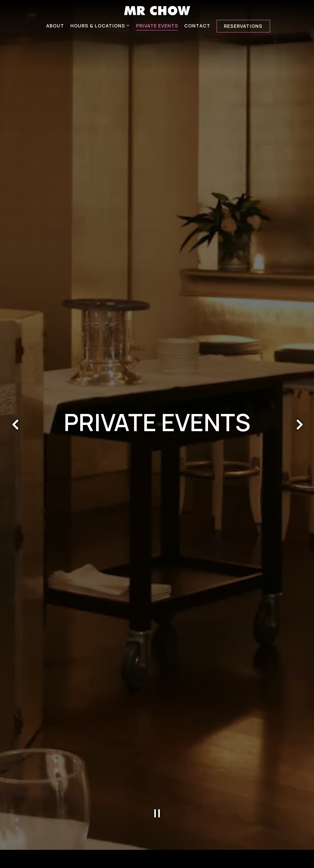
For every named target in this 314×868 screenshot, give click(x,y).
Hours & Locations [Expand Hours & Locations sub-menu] (100, 25)
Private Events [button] (157, 26)
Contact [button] (197, 26)
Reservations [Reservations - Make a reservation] (243, 26)
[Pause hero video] (157, 795)
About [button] (55, 26)
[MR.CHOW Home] (157, 10)
